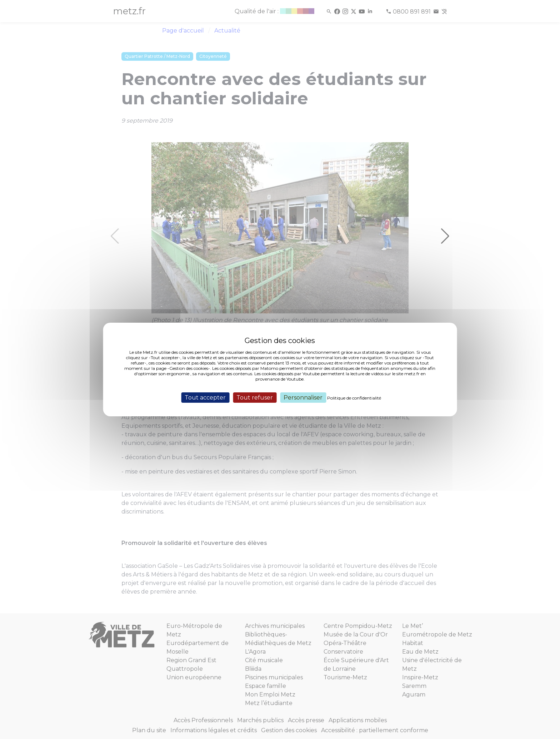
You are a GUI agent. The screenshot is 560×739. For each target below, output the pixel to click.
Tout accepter (205, 398)
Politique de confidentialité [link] (354, 398)
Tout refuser (255, 398)
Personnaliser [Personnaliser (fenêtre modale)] (303, 398)
